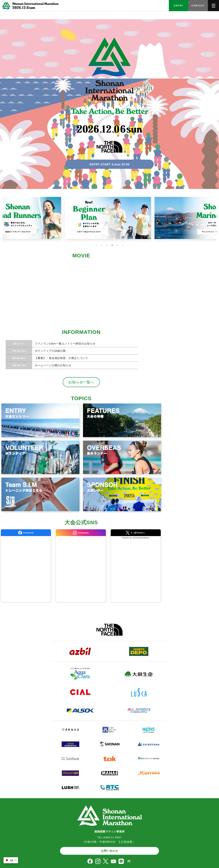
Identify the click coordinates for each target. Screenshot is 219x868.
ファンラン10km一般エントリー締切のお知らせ (65, 344)
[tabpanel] (110, 220)
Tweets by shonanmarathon (136, 538)
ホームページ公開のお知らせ (53, 365)
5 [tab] (117, 245)
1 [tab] (96, 245)
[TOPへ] (30, 6)
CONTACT (198, 6)
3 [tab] (107, 245)
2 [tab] (102, 245)
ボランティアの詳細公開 (50, 351)
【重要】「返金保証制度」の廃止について (61, 358)
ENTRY (179, 6)
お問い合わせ (109, 851)
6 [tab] (123, 245)
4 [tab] (112, 245)
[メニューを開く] (213, 6)
